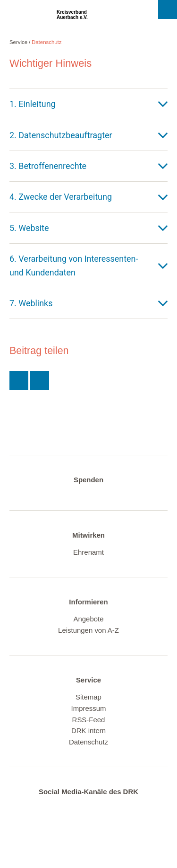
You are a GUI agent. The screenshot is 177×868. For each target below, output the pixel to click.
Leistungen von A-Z (88, 630)
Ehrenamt (88, 552)
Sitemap (88, 697)
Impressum (89, 708)
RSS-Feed (89, 720)
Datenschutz (47, 42)
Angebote (88, 619)
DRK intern (88, 731)
